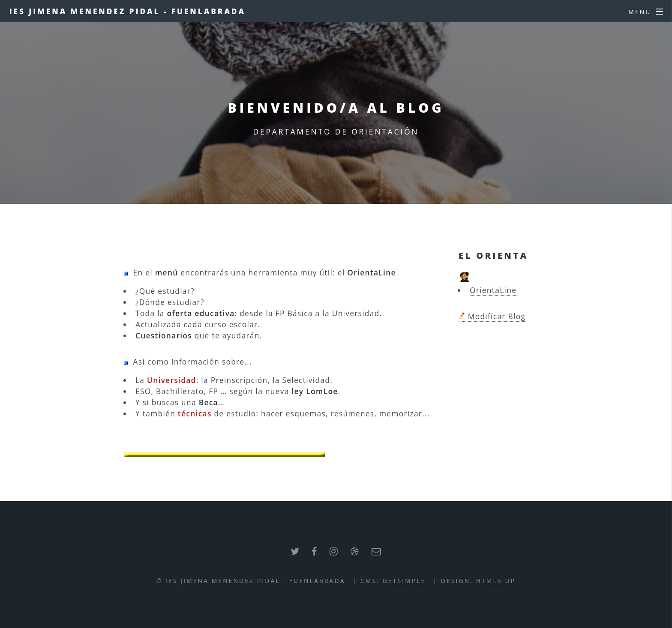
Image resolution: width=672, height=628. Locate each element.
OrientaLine (493, 290)
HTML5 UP (496, 581)
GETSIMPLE (404, 581)
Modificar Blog (492, 316)
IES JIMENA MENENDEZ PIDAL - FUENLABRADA (127, 11)
